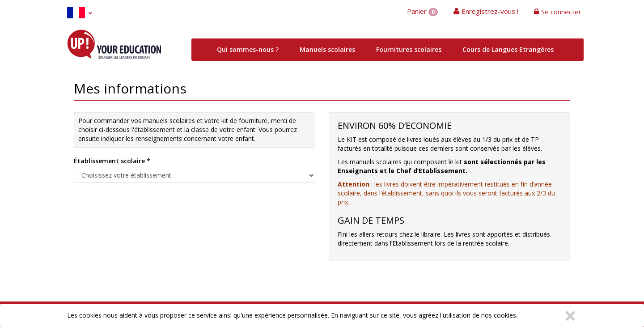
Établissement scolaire (112, 161)
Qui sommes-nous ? (248, 49)
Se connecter (561, 12)
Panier (422, 11)
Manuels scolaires (327, 49)
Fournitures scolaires (409, 49)
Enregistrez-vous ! (490, 11)
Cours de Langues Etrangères (508, 49)
